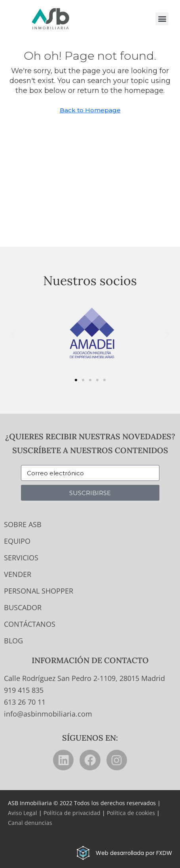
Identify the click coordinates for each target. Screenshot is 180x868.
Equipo (17, 541)
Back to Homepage (90, 110)
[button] (162, 19)
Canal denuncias (30, 823)
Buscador (23, 607)
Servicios (21, 558)
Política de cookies (131, 813)
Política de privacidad (72, 813)
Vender (18, 574)
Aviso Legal (23, 813)
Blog (13, 641)
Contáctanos (30, 624)
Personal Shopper (39, 591)
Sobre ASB (23, 524)
